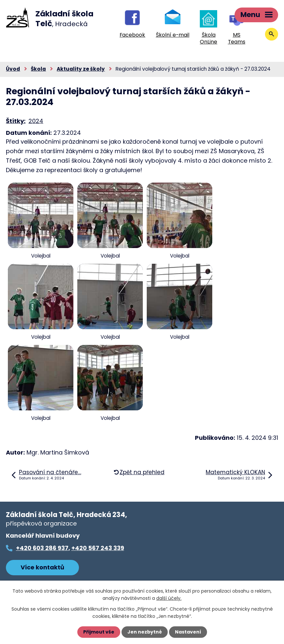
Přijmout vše (99, 632)
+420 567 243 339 (98, 548)
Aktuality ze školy (81, 69)
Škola (38, 69)
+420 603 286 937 (42, 548)
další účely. (169, 598)
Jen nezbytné (145, 632)
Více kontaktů (42, 567)
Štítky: (16, 121)
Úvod (13, 69)
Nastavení (188, 632)
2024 (36, 121)
